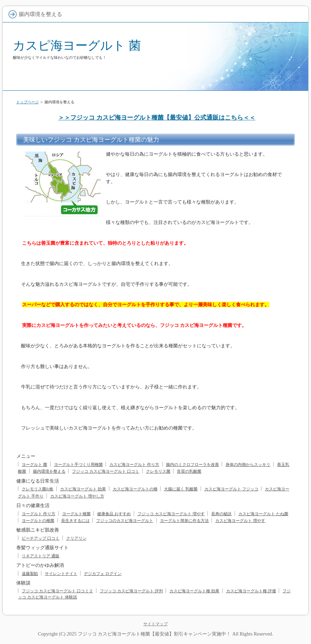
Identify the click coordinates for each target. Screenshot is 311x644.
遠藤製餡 (30, 574)
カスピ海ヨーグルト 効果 (83, 489)
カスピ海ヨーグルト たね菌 (263, 514)
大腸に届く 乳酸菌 (181, 489)
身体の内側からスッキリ (248, 465)
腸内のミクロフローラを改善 (193, 465)
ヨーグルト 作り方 (39, 514)
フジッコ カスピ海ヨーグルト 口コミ (106, 471)
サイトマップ (155, 624)
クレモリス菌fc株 (38, 489)
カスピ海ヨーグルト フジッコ (231, 489)
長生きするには (75, 521)
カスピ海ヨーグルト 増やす (240, 521)
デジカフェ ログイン (103, 574)
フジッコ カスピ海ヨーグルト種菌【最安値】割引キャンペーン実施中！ (154, 634)
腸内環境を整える (49, 471)
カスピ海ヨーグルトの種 (135, 489)
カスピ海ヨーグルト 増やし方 (77, 496)
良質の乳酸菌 (189, 471)
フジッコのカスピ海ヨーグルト (125, 521)
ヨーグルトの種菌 (38, 521)
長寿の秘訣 (221, 514)
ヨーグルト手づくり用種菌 (78, 465)
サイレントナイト (61, 574)
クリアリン (76, 538)
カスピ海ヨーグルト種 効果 (194, 591)
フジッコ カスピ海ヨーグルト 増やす (171, 514)
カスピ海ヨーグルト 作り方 (134, 465)
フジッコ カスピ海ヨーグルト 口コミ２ (57, 591)
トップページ (28, 102)
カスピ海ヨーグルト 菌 (77, 45)
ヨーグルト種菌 (76, 514)
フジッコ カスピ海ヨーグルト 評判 (131, 591)
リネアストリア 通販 (41, 556)
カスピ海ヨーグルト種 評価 (251, 591)
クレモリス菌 (158, 471)
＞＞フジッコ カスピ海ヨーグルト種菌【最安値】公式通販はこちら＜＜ (157, 118)
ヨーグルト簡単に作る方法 (184, 521)
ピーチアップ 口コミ (41, 538)
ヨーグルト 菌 (34, 465)
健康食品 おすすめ (114, 514)
